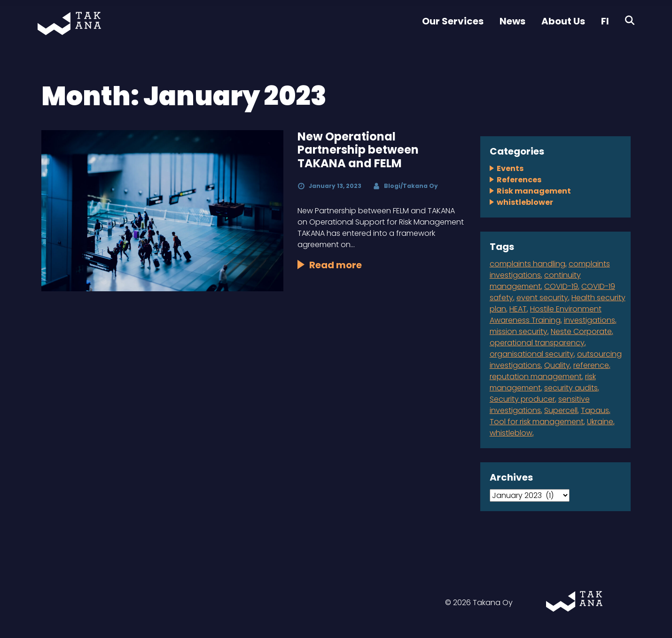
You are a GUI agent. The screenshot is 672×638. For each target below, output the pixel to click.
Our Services (453, 21)
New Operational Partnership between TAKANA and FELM (358, 150)
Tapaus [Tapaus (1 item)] (595, 410)
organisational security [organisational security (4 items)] (532, 354)
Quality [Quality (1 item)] (557, 365)
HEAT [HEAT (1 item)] (518, 309)
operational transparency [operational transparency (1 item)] (537, 343)
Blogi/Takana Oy (411, 186)
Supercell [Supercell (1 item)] (561, 410)
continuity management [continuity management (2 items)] (535, 281)
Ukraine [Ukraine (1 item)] (600, 422)
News (512, 21)
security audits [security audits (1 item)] (571, 388)
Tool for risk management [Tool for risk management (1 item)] (537, 422)
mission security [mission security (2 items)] (519, 331)
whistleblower (525, 202)
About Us (563, 21)
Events (510, 168)
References (519, 180)
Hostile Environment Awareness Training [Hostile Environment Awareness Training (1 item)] (546, 315)
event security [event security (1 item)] (542, 298)
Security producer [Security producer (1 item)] (522, 399)
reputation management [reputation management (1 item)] (536, 377)
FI (605, 21)
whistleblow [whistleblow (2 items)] (511, 433)
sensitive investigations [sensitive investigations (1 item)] (540, 405)
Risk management (534, 191)
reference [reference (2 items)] (591, 365)
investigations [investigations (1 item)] (590, 320)
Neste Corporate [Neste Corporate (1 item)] (581, 331)
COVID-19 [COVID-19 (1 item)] (561, 286)
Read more (336, 265)
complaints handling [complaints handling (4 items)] (527, 264)
